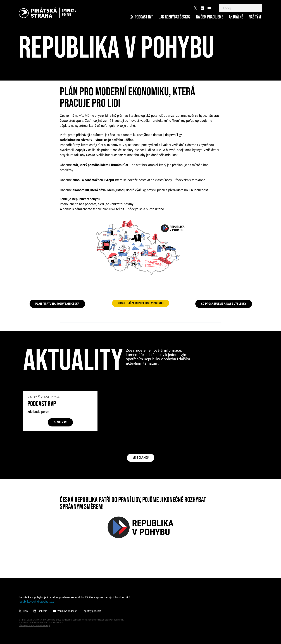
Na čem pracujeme (210, 17)
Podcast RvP (42, 404)
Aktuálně (236, 17)
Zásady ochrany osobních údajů (34, 626)
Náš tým (255, 17)
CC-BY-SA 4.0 (39, 620)
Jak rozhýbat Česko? (175, 17)
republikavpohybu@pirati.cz (36, 602)
